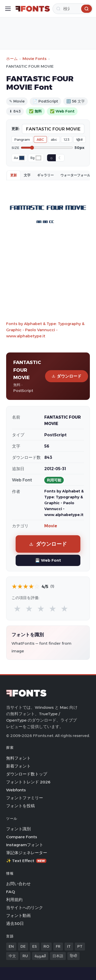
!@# (79, 139)
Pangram (22, 139)
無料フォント (18, 758)
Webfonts (16, 790)
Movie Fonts (35, 59)
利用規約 (14, 900)
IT (69, 946)
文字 (27, 175)
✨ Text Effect (26, 861)
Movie (51, 526)
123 (67, 139)
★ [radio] (17, 608)
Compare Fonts (22, 837)
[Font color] (22, 158)
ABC (40, 139)
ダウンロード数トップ (27, 774)
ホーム (12, 59)
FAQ (10, 892)
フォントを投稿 (20, 806)
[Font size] (47, 148)
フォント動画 (18, 916)
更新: (16, 129)
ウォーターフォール (75, 175)
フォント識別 (18, 829)
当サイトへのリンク (25, 908)
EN (11, 946)
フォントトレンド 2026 (28, 782)
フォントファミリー (25, 798)
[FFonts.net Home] (33, 9)
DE (23, 946)
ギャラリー (45, 175)
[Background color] (38, 158)
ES (35, 946)
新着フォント (18, 766)
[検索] (73, 9)
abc (54, 139)
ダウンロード (67, 376)
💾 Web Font (48, 560)
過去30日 (15, 923)
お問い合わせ (18, 884)
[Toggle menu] (8, 9)
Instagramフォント (25, 845)
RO (46, 946)
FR (58, 946)
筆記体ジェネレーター (27, 853)
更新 (14, 175)
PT (80, 946)
